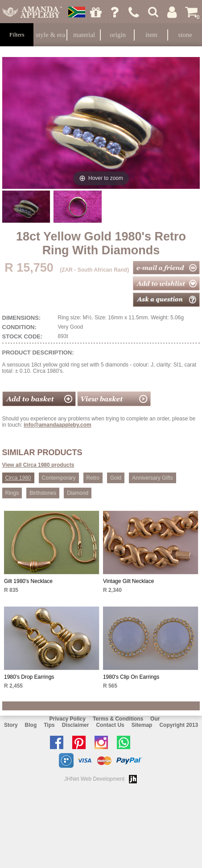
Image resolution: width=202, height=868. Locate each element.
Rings (12, 493)
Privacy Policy (68, 719)
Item (151, 35)
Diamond (78, 493)
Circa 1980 (18, 478)
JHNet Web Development (94, 779)
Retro (93, 478)
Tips (49, 725)
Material (84, 35)
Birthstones (43, 493)
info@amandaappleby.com (58, 425)
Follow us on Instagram (103, 742)
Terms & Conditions (118, 719)
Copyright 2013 (179, 725)
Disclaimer (76, 725)
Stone (185, 35)
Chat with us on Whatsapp (126, 742)
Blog (31, 725)
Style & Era (50, 35)
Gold (116, 478)
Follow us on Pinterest (81, 742)
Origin (118, 35)
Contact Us (110, 725)
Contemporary (59, 478)
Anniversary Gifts (152, 478)
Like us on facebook (59, 742)
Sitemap (142, 725)
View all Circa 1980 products (38, 465)
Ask (115, 12)
